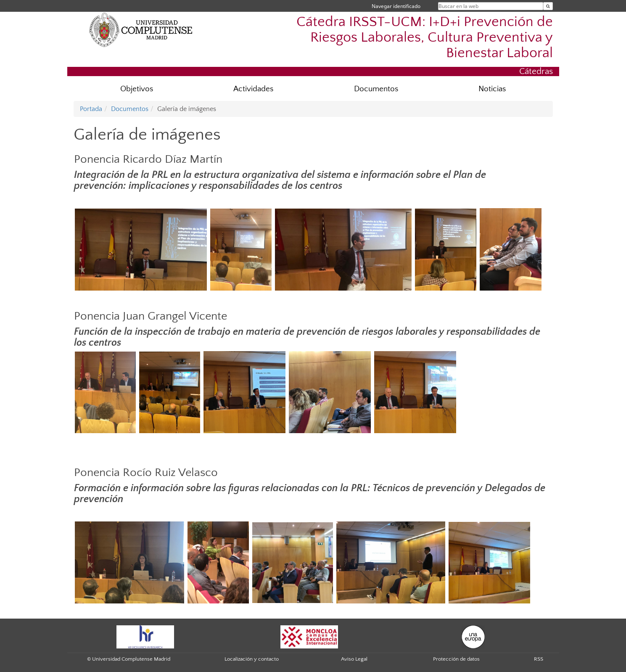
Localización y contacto (252, 659)
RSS (539, 659)
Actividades (253, 89)
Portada (91, 109)
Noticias (492, 89)
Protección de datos (456, 659)
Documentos (376, 89)
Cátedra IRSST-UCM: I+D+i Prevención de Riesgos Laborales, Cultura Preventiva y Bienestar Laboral (425, 38)
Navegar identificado (396, 6)
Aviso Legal (354, 659)
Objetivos (137, 89)
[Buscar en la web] (548, 6)
